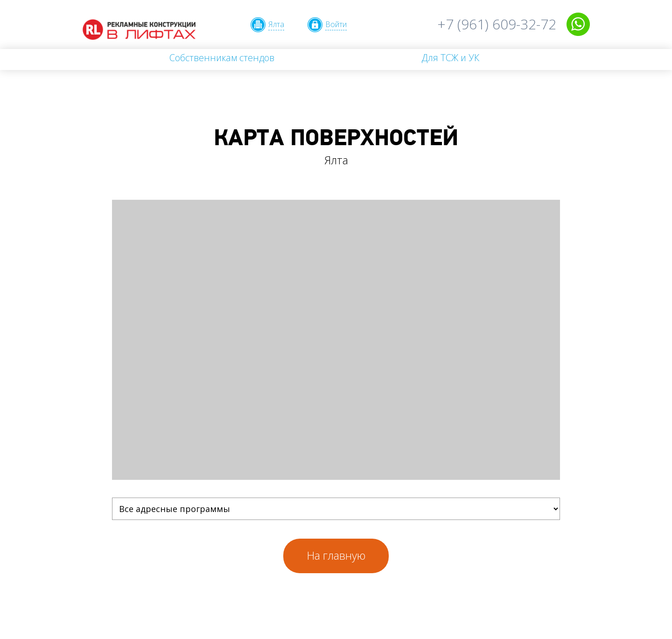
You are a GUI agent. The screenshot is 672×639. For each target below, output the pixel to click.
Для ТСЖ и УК (450, 58)
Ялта (276, 24)
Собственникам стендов (222, 58)
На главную (336, 555)
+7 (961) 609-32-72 (497, 24)
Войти (336, 24)
